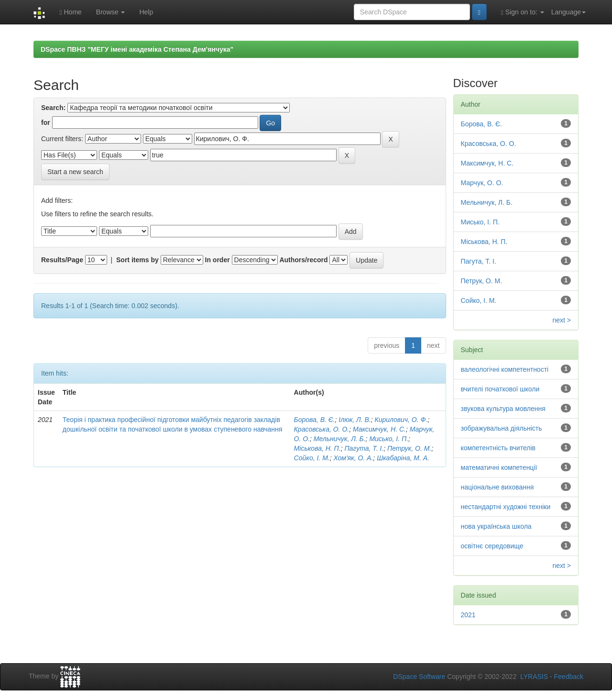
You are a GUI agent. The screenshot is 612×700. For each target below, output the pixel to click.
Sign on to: (523, 12)
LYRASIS (534, 677)
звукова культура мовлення (503, 409)
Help (146, 12)
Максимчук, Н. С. (379, 429)
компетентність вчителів (498, 448)
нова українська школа (496, 526)
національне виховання (497, 487)
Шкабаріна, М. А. (403, 458)
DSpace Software (419, 677)
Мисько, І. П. (389, 439)
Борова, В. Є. (315, 420)
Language (568, 12)
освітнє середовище (492, 546)
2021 (468, 615)
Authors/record (303, 260)
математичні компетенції (499, 467)
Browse (111, 12)
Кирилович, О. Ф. (401, 420)
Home (70, 12)
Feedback (569, 677)
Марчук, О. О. (482, 183)
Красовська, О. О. (322, 429)
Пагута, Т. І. (364, 448)
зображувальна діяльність (502, 428)
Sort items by (137, 260)
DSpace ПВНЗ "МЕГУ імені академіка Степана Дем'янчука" (137, 49)
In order (218, 260)
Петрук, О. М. (409, 448)
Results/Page (62, 260)
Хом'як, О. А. (353, 458)
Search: (53, 108)
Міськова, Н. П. (317, 448)
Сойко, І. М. (312, 458)
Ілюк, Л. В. (355, 420)
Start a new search (75, 172)
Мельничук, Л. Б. (340, 439)
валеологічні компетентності (505, 369)
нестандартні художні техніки (506, 507)
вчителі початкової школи (500, 389)
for (46, 122)
